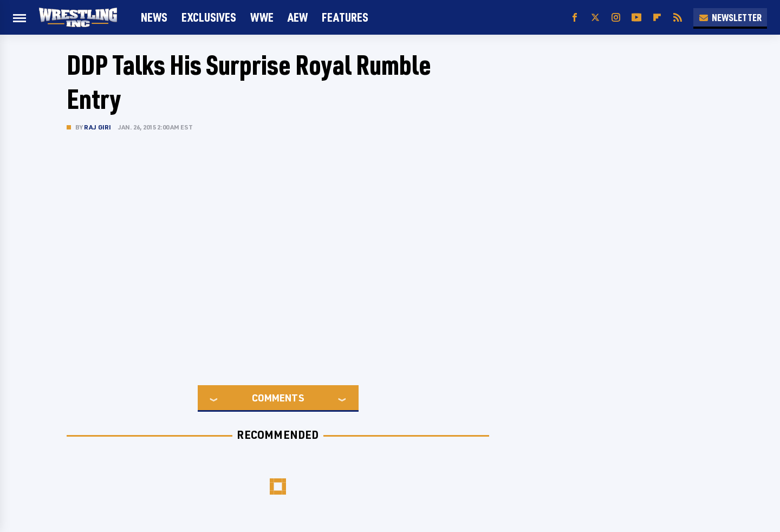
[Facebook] (575, 18)
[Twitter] (595, 18)
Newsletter (730, 17)
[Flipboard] (657, 18)
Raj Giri (98, 127)
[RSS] (678, 18)
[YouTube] (636, 18)
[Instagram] (616, 18)
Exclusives (209, 17)
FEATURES (345, 17)
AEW (298, 17)
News (154, 17)
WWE (262, 17)
